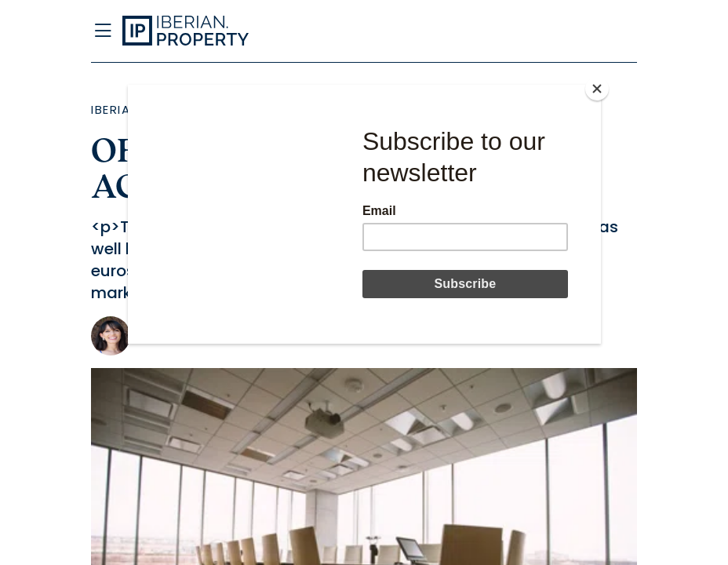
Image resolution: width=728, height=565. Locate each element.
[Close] (597, 89)
